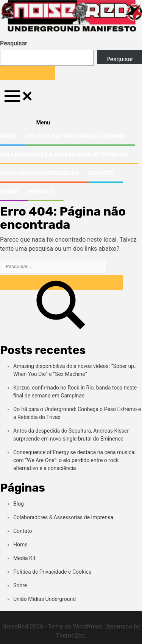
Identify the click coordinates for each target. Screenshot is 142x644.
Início (8, 136)
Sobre (9, 192)
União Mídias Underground (40, 173)
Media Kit (41, 192)
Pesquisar (14, 43)
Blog (19, 504)
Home (20, 545)
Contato (101, 173)
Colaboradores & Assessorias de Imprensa (64, 155)
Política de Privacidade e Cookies (75, 136)
